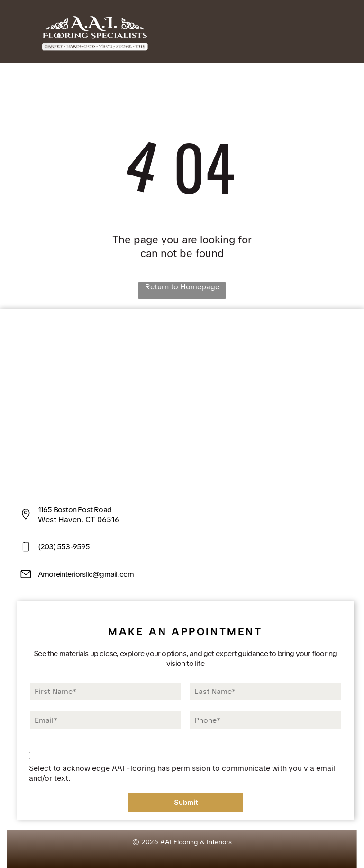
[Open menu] (342, 32)
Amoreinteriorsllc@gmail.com (86, 574)
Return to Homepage (182, 287)
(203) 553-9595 (64, 547)
